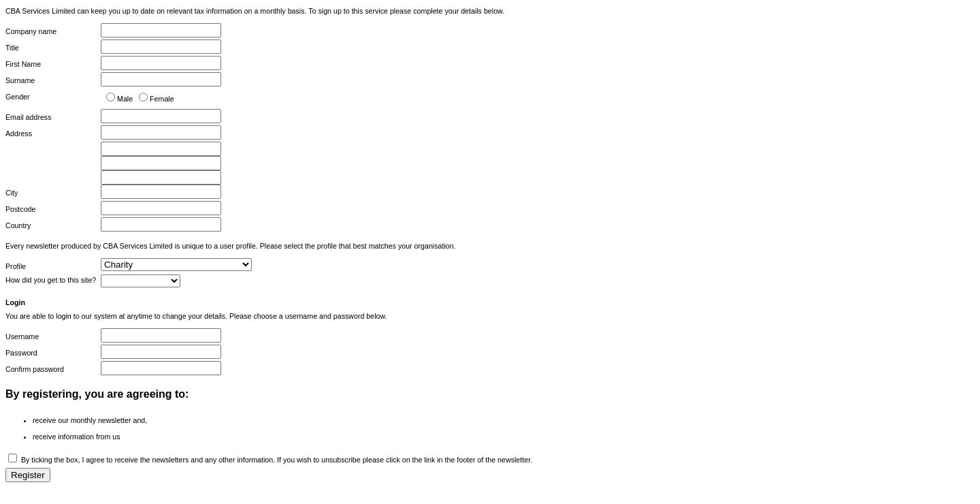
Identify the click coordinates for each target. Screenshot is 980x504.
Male (125, 99)
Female (162, 99)
